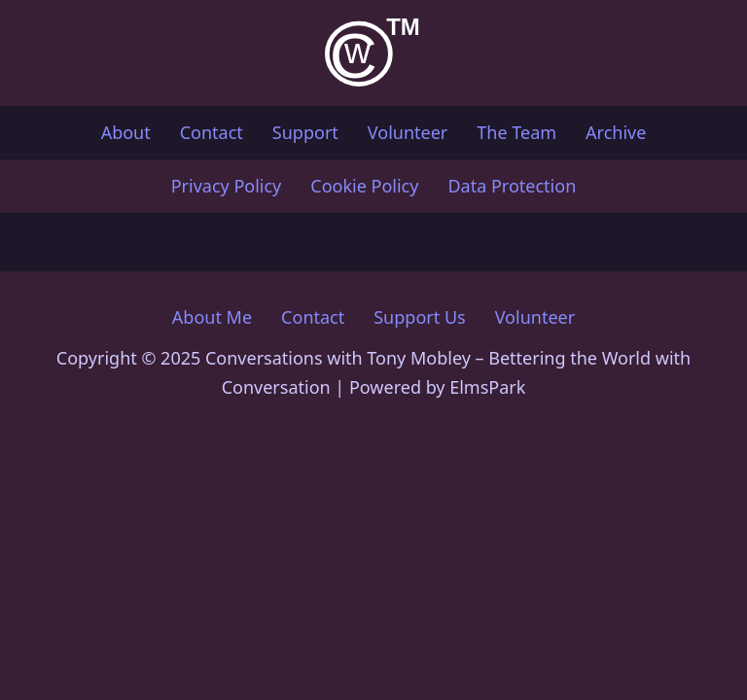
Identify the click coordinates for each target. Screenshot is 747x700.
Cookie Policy (364, 186)
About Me (212, 317)
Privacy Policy (227, 186)
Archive (616, 132)
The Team (516, 132)
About (126, 132)
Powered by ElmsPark (437, 387)
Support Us (419, 317)
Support (305, 132)
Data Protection (512, 186)
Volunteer (408, 132)
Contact (212, 132)
